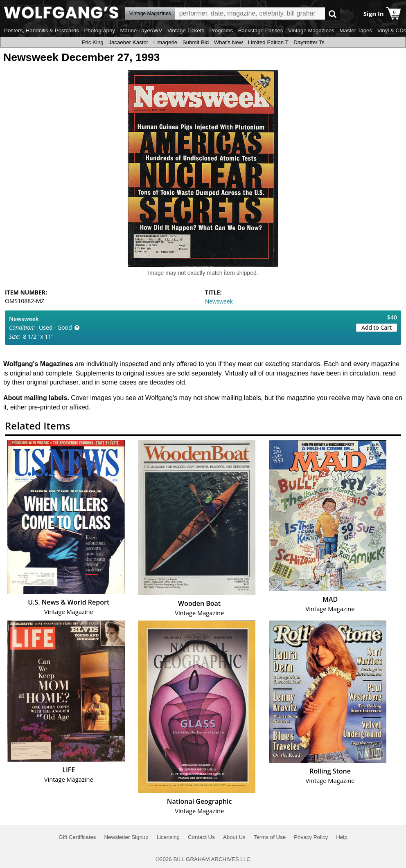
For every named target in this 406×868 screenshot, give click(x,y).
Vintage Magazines (311, 30)
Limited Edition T (268, 42)
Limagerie (166, 42)
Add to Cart (377, 327)
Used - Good (55, 327)
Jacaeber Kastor (128, 42)
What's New (229, 42)
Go (333, 14)
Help (342, 837)
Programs (221, 30)
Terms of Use (270, 837)
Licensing (168, 837)
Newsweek (219, 301)
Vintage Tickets (186, 30)
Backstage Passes (261, 30)
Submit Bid (196, 42)
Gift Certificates (77, 837)
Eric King (92, 42)
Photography (99, 30)
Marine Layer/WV (141, 30)
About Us (234, 837)
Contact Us (201, 837)
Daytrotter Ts (309, 42)
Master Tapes (356, 30)
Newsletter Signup (126, 837)
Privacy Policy (311, 837)
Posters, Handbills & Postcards (42, 30)
